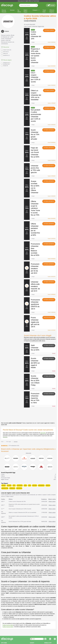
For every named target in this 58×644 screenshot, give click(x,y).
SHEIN (25, 485)
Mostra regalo (49, 318)
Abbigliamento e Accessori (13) (6, 63)
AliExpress (20, 485)
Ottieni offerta (49, 130)
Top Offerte (19, 11)
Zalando (9, 485)
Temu (29, 485)
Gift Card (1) (5, 52)
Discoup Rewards (4, 11)
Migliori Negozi (27, 11)
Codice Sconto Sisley (8, 627)
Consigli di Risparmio (30, 21)
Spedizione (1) (5, 55)
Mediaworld (41, 485)
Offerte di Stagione (52, 11)
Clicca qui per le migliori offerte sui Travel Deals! (28, 1)
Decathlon (19, 488)
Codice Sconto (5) (6, 50)
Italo (14, 485)
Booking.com (5, 488)
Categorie (36, 10)
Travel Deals (44, 11)
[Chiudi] (56, 1)
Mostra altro (29, 453)
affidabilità (5, 437)
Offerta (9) (4, 54)
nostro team (43, 433)
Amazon (4, 485)
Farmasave (12, 488)
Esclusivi (12, 10)
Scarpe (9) (4, 66)
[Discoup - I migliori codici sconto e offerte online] (7, 5)
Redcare (35, 485)
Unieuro (48, 485)
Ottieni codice (49, 30)
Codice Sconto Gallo (8, 625)
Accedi (51, 5)
